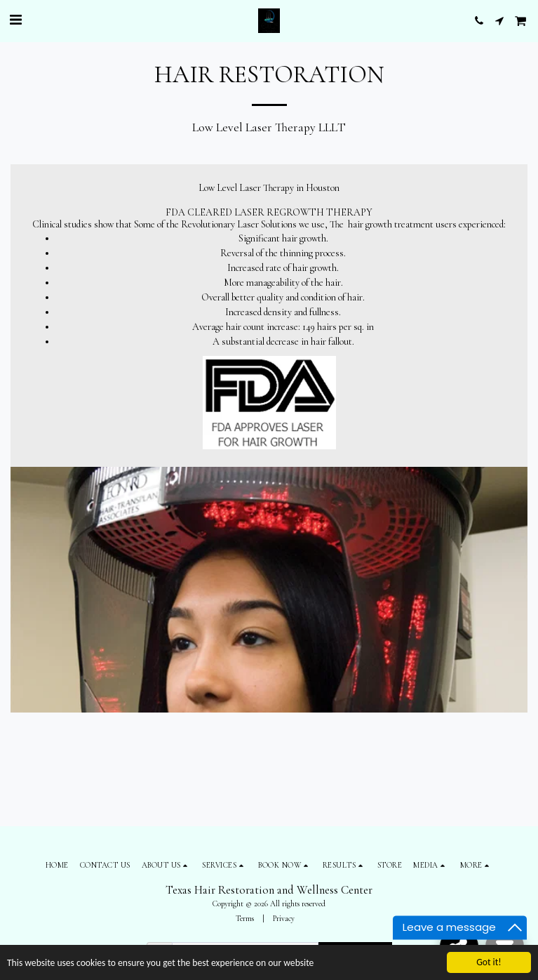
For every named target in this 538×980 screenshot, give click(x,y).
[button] (15, 20)
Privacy (284, 919)
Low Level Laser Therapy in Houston (269, 188)
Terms (245, 919)
